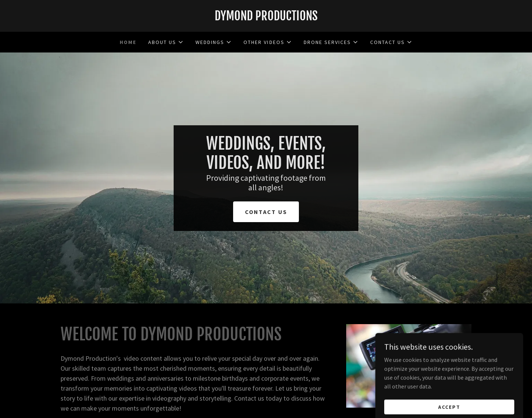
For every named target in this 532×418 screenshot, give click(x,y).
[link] (266, 18)
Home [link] (128, 42)
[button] (166, 42)
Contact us (266, 212)
